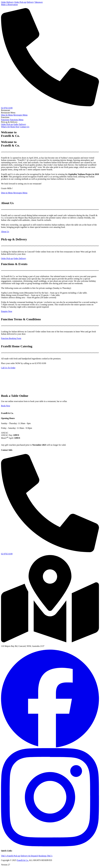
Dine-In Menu (7, 115)
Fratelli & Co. (23, 860)
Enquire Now (7, 311)
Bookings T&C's (45, 856)
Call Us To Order (8, 368)
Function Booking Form (11, 338)
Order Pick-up (20, 2)
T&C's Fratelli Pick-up (11, 856)
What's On (5, 127)
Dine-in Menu (7, 193)
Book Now (15, 127)
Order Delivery (7, 2)
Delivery (30, 2)
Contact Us (25, 127)
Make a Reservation (9, 5)
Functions (5, 120)
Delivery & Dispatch (29, 856)
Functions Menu (17, 120)
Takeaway (39, 2)
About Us (5, 232)
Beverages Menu (20, 115)
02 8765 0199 (7, 108)
